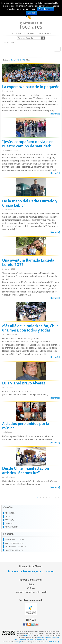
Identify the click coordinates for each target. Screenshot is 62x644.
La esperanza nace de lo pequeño (31, 87)
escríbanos (9, 43)
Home (13, 60)
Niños (31, 584)
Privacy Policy (54, 642)
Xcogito (19, 642)
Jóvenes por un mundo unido (31, 592)
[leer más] (55, 114)
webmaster (28, 635)
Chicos (31, 588)
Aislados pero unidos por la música (26, 426)
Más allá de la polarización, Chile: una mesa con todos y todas (31, 328)
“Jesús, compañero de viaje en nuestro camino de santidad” (28, 144)
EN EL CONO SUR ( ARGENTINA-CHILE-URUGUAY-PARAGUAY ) (31, 19)
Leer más (32, 13)
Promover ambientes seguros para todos (31, 571)
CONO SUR (21, 60)
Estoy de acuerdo (46, 9)
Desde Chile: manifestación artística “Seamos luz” (26, 471)
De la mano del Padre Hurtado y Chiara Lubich (30, 203)
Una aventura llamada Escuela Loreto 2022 (28, 262)
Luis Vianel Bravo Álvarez (24, 383)
